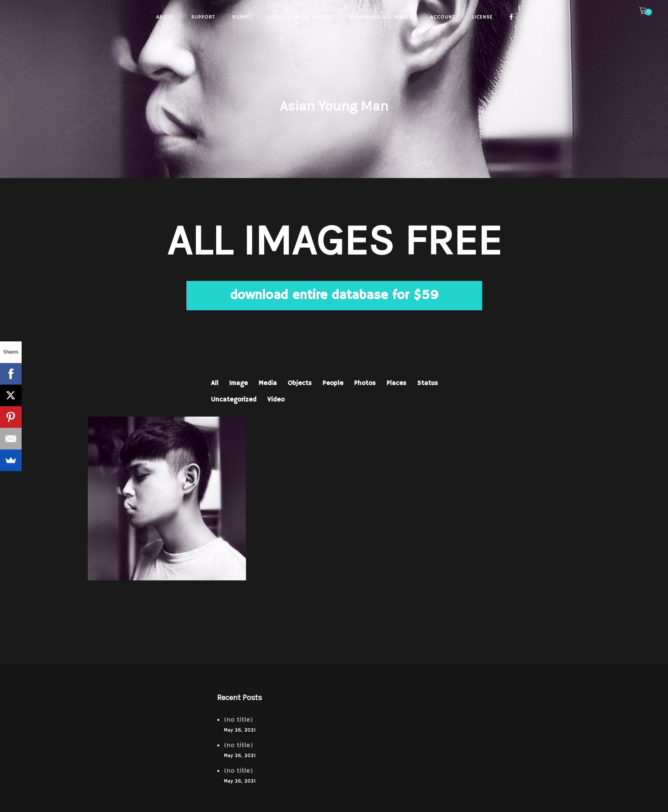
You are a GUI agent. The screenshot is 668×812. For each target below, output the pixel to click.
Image (238, 383)
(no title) (238, 720)
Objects (300, 383)
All (215, 383)
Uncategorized (234, 400)
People (333, 383)
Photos (365, 383)
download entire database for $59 (334, 295)
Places (396, 383)
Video (276, 400)
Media (268, 383)
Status (428, 383)
